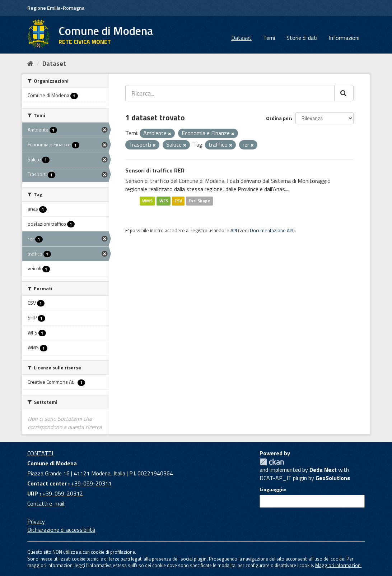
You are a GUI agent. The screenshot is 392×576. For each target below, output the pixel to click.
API (234, 230)
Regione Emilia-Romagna (56, 8)
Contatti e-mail (46, 503)
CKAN (272, 462)
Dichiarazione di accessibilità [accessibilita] (61, 530)
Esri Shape (199, 201)
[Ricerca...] (230, 93)
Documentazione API (272, 230)
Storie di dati (302, 38)
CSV (178, 201)
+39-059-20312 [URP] (62, 493)
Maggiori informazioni (338, 565)
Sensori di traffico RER (155, 170)
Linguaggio (272, 489)
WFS (164, 201)
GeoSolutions (333, 478)
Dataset (241, 38)
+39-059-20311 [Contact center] (91, 483)
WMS (147, 201)
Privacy (36, 521)
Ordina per (278, 118)
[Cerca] (344, 93)
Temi (269, 38)
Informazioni (344, 38)
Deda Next (323, 470)
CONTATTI (40, 453)
